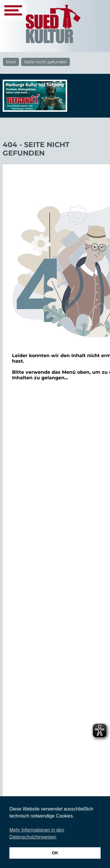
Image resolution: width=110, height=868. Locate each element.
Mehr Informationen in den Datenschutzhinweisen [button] (37, 833)
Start (11, 62)
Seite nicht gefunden (45, 62)
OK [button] (55, 853)
